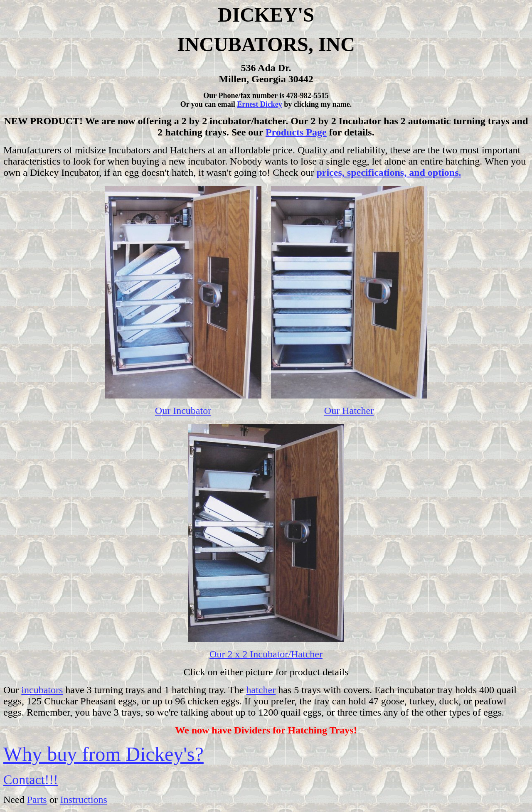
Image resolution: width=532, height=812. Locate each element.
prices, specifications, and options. (389, 172)
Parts (37, 800)
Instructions (84, 800)
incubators (42, 690)
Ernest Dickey (259, 104)
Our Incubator (183, 411)
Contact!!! (31, 780)
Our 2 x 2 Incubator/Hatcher (266, 654)
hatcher (261, 690)
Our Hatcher (349, 411)
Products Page (296, 132)
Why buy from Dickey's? (103, 754)
